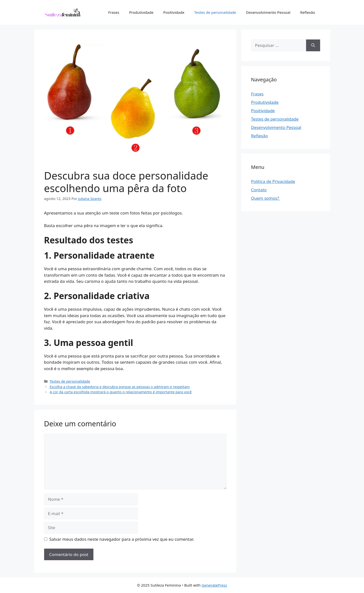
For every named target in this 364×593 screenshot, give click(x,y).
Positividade (174, 12)
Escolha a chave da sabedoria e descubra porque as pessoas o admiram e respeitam (120, 387)
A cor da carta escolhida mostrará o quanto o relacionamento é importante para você (121, 392)
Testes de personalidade (215, 12)
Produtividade (141, 12)
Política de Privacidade (273, 181)
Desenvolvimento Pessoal (268, 12)
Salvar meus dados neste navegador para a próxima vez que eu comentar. (122, 539)
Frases (114, 12)
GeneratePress (214, 585)
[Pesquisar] (313, 45)
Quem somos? (266, 198)
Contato (259, 190)
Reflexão (308, 12)
